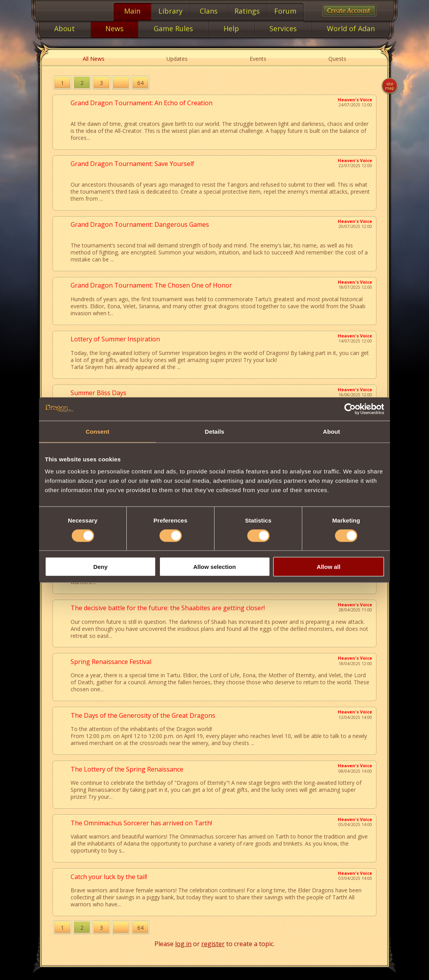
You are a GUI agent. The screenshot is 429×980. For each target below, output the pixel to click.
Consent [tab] (98, 431)
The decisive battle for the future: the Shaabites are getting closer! (168, 608)
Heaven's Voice (355, 100)
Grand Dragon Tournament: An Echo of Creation (142, 103)
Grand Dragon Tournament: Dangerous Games (140, 224)
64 (140, 83)
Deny (100, 567)
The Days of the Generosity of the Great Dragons (143, 715)
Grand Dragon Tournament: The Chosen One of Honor (151, 285)
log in (183, 944)
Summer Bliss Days (98, 393)
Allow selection (214, 567)
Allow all (329, 567)
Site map (390, 86)
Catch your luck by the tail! (109, 877)
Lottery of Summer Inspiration (115, 339)
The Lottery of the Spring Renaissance (127, 769)
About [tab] (331, 431)
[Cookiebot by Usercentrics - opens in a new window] (350, 409)
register (213, 944)
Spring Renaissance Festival (111, 662)
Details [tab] (214, 431)
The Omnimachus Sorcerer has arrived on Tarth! (141, 823)
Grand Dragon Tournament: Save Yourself (132, 164)
